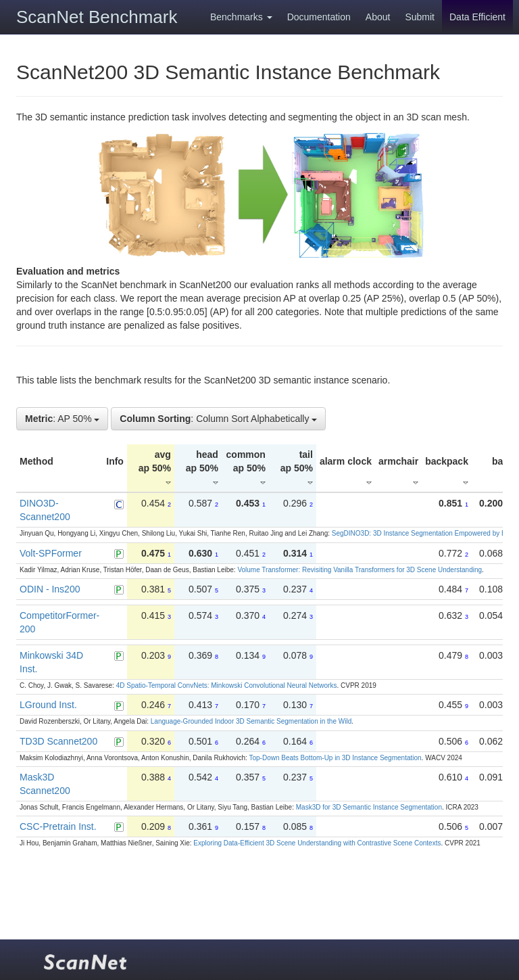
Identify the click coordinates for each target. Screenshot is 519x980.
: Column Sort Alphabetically (218, 419)
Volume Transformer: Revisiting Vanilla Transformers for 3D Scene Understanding (360, 570)
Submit (420, 17)
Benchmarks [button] (241, 17)
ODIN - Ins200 (50, 589)
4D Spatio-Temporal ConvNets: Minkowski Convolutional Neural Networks (227, 685)
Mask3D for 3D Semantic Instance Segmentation (369, 807)
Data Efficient (477, 17)
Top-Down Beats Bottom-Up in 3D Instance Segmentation (335, 758)
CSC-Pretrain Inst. (58, 826)
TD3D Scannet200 (58, 741)
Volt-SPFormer (51, 553)
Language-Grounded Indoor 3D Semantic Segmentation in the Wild (251, 721)
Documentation (319, 17)
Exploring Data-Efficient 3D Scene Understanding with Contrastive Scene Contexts (317, 843)
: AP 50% (62, 419)
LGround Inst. (48, 705)
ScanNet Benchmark (97, 17)
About (378, 17)
